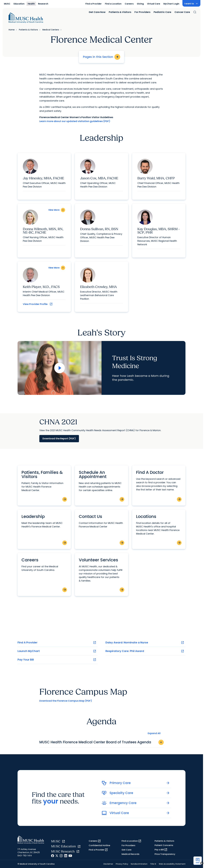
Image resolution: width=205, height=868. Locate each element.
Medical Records (130, 854)
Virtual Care (154, 4)
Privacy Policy (122, 864)
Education (19, 4)
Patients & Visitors (120, 12)
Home (12, 30)
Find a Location (113, 4)
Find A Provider (57, 643)
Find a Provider (94, 4)
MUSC (7, 4)
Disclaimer (108, 864)
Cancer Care (182, 12)
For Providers (142, 12)
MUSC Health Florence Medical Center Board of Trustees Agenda (102, 742)
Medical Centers (51, 30)
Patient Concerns (164, 845)
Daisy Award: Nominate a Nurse (145, 643)
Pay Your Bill (57, 660)
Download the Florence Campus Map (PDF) (66, 701)
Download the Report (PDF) (59, 438)
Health (31, 4)
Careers (129, 4)
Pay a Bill (161, 850)
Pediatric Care (162, 12)
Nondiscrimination (139, 864)
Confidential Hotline (99, 845)
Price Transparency (165, 854)
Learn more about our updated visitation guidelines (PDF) (75, 121)
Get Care (126, 850)
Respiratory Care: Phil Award (145, 651)
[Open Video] (60, 368)
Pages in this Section (102, 57)
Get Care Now (97, 12)
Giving (140, 4)
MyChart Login (171, 4)
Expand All (154, 733)
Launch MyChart (57, 651)
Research (43, 4)
